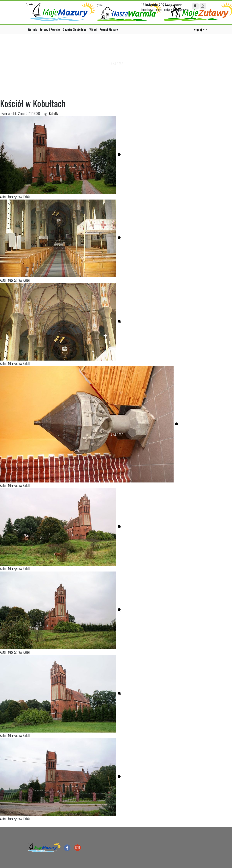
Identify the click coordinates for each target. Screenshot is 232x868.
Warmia (33, 29)
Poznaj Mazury (109, 29)
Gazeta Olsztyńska (75, 29)
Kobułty (54, 113)
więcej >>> (200, 29)
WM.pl (93, 29)
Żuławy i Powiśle (50, 29)
